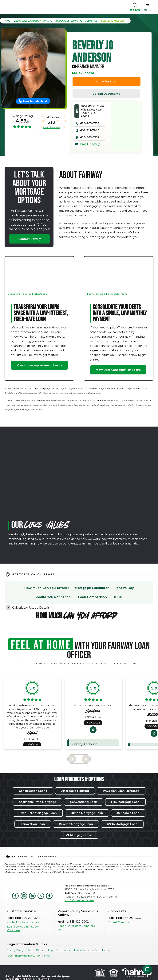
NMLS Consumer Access (79, 900)
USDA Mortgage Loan (122, 824)
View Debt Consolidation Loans (118, 370)
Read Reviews (52, 127)
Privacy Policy (15, 950)
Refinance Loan (128, 813)
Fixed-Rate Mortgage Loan (38, 813)
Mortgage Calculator (92, 588)
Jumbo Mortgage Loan (87, 813)
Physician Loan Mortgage (121, 791)
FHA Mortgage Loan (125, 802)
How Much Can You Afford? (47, 588)
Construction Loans (33, 791)
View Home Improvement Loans (39, 365)
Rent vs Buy (124, 588)
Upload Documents (106, 94)
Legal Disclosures (59, 950)
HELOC (118, 597)
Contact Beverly (30, 239)
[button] (148, 7)
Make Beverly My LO (35, 101)
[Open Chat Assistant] (147, 969)
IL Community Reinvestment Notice (29, 956)
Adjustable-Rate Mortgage (37, 802)
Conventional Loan (84, 802)
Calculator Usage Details (31, 608)
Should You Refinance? (53, 597)
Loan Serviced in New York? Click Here (24, 928)
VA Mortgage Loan (79, 835)
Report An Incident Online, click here (77, 928)
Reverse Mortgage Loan (76, 824)
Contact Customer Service (24, 922)
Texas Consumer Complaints (91, 950)
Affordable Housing (75, 791)
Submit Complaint (119, 922)
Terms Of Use (36, 950)
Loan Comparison (92, 597)
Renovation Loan (33, 824)
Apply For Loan (107, 81)
